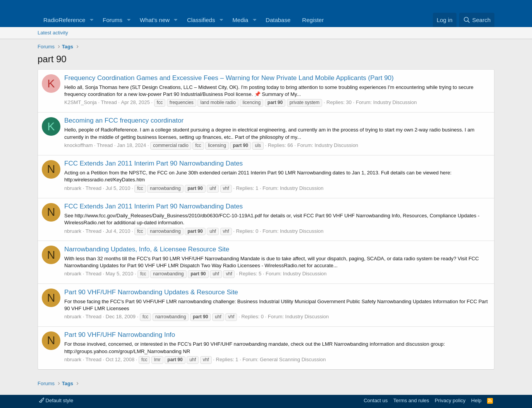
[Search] (477, 20)
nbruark (73, 188)
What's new (155, 20)
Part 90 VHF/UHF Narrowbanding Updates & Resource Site (151, 292)
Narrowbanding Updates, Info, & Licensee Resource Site (147, 249)
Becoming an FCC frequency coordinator (124, 120)
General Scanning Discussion (293, 359)
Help (476, 400)
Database (278, 20)
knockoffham (78, 145)
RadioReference (64, 20)
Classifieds (201, 20)
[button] (91, 20)
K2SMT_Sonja (81, 102)
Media (240, 20)
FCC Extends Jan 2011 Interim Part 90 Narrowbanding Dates (154, 163)
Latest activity (53, 33)
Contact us (376, 400)
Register (313, 20)
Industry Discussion (395, 102)
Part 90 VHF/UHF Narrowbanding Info (120, 335)
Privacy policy (450, 400)
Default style (56, 400)
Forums (112, 20)
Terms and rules (411, 400)
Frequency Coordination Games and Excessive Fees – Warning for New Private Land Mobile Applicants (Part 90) (229, 78)
